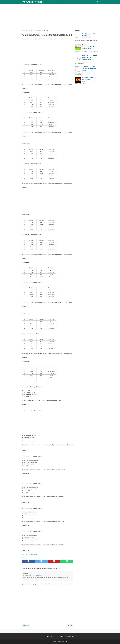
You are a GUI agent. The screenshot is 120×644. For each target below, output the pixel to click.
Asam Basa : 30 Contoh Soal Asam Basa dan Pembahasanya (90, 58)
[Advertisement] (60, 17)
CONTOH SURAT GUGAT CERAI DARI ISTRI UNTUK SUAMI (89, 69)
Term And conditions (70, 636)
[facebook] (28, 561)
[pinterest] (54, 561)
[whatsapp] (67, 561)
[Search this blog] (97, 2)
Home (48, 2)
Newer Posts (26, 625)
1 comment (49, 39)
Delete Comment (39, 575)
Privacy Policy (54, 636)
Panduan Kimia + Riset (33, 2)
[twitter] (41, 561)
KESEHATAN (55, 2)
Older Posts (69, 625)
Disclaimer (61, 636)
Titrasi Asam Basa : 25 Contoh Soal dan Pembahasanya (88, 36)
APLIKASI (64, 2)
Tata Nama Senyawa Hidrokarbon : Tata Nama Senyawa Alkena (89, 47)
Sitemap (48, 636)
